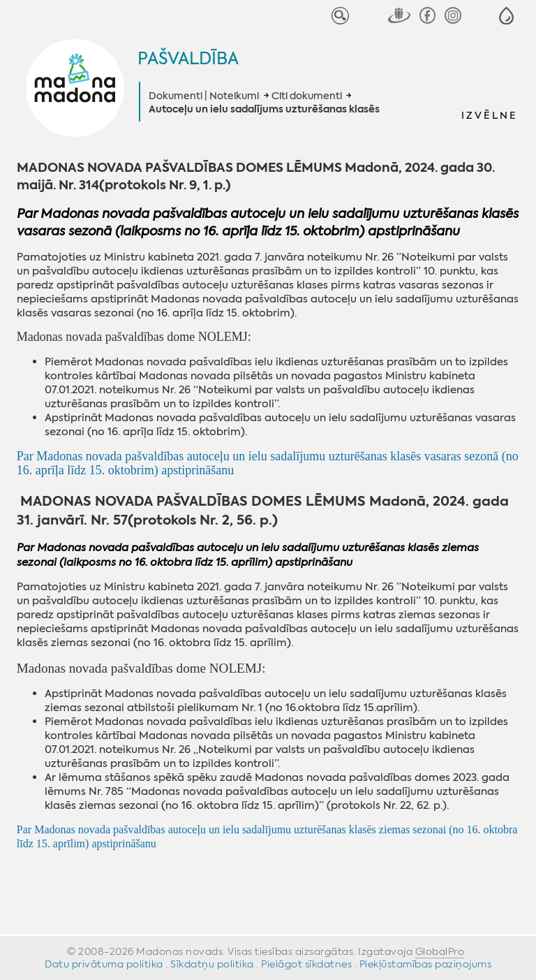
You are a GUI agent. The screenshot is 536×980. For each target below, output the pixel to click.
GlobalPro (440, 951)
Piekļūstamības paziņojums (426, 964)
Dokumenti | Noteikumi (204, 96)
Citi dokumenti (307, 96)
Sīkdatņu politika (212, 964)
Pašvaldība (188, 59)
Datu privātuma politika (104, 964)
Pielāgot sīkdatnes (306, 964)
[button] (506, 16)
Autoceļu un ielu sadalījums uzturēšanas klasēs (264, 110)
